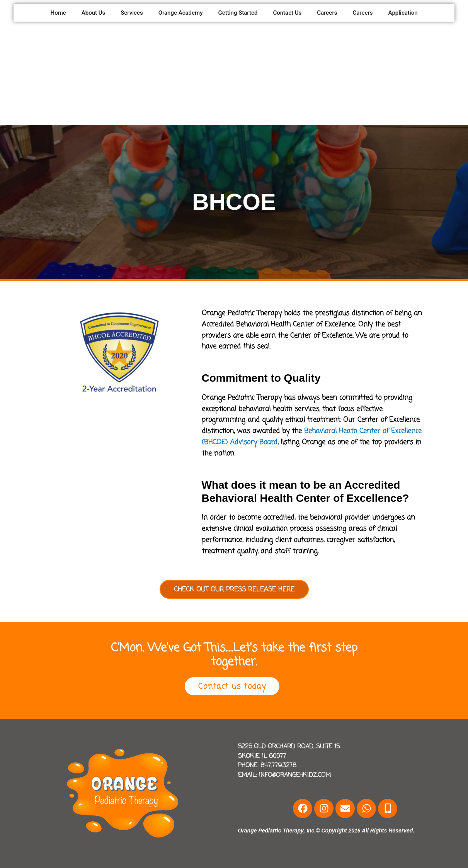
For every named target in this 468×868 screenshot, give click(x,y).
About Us (94, 13)
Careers (327, 13)
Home (58, 13)
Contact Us (287, 13)
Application (403, 13)
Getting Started (238, 13)
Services (132, 13)
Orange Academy (181, 13)
